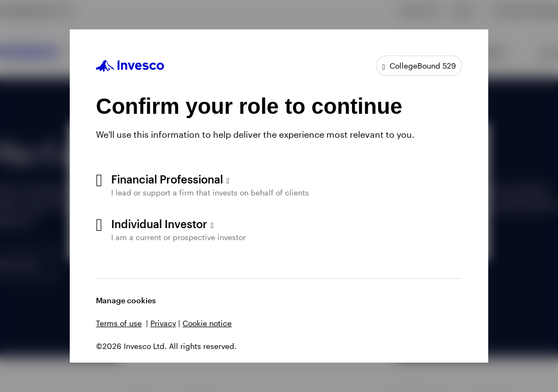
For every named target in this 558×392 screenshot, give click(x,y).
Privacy (163, 323)
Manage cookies (126, 300)
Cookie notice (207, 323)
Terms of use (119, 323)
